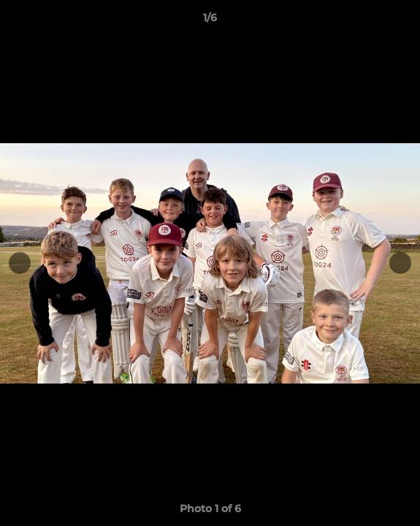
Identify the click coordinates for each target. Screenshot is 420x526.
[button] (402, 21)
